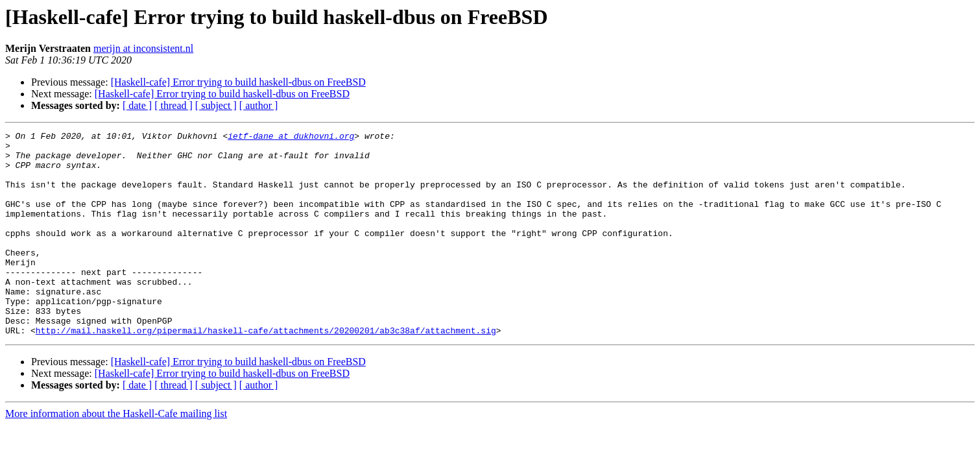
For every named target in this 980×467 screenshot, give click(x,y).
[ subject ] (216, 105)
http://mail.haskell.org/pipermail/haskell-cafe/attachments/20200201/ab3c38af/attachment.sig (266, 371)
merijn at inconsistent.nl (143, 48)
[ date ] (137, 105)
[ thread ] (173, 105)
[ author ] (259, 105)
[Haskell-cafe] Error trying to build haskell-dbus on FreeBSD (238, 82)
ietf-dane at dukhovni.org (291, 138)
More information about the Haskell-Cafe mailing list (116, 454)
